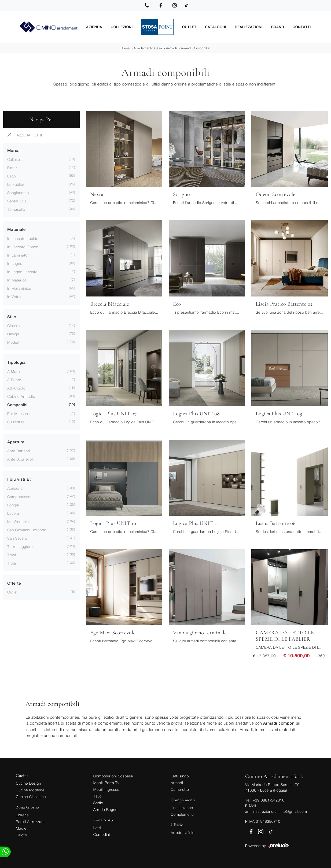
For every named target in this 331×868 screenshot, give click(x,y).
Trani (12, 554)
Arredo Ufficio (183, 832)
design (13, 334)
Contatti (302, 27)
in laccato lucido (23, 238)
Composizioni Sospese (113, 776)
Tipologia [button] (16, 363)
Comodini (102, 834)
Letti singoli (181, 776)
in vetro (14, 296)
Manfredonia (18, 521)
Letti (97, 827)
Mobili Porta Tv (106, 782)
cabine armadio (21, 396)
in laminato (17, 255)
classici (14, 326)
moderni (14, 342)
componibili (18, 405)
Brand (278, 27)
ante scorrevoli (21, 459)
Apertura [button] (16, 442)
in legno (15, 263)
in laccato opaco (23, 246)
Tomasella (16, 209)
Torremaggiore (20, 546)
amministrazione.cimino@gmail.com (276, 811)
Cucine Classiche (31, 796)
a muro (14, 371)
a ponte (14, 379)
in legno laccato (22, 271)
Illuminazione (182, 807)
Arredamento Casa (148, 48)
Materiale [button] (16, 230)
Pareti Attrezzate (30, 821)
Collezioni (122, 27)
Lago (12, 176)
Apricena (15, 488)
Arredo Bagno (105, 809)
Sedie (98, 802)
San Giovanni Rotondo (27, 530)
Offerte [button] (14, 583)
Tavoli (98, 796)
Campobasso (19, 496)
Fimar (12, 168)
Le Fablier (16, 184)
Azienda (94, 27)
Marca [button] (13, 151)
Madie (21, 828)
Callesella (15, 159)
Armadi (171, 48)
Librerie (22, 815)
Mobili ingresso (106, 789)
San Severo (17, 538)
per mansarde (19, 413)
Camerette (180, 789)
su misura (16, 422)
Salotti (21, 835)
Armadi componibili (196, 48)
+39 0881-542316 (269, 800)
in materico (17, 280)
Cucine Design (28, 783)
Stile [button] (12, 317)
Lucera (13, 513)
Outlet (189, 27)
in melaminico (19, 288)
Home (125, 48)
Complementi (182, 814)
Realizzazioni (249, 27)
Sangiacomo (18, 193)
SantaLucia (17, 201)
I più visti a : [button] (19, 479)
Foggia (13, 505)
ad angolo (16, 388)
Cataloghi (216, 27)
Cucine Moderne (30, 790)
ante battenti (19, 451)
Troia (12, 563)
